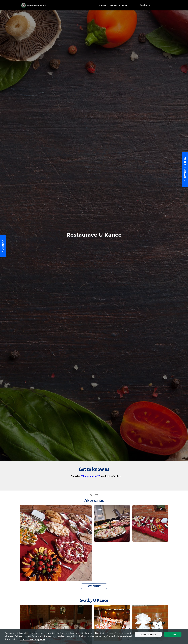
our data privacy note (33, 639)
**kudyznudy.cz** (90, 476)
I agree (173, 635)
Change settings (148, 635)
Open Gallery (94, 586)
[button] (145, 5)
